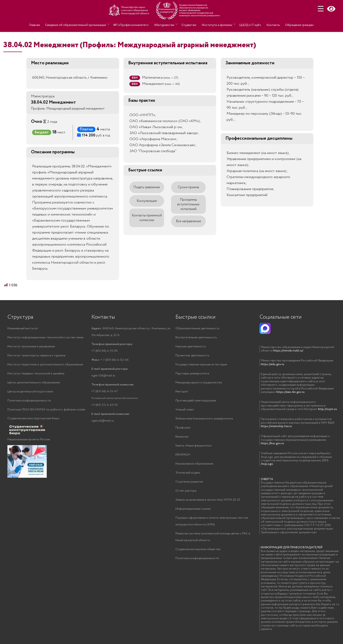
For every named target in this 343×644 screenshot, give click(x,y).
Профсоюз (183, 428)
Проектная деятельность (192, 356)
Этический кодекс (188, 473)
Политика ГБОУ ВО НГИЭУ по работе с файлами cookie (46, 410)
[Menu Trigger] (321, 9)
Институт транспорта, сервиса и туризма (36, 356)
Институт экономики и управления (31, 347)
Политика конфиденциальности (29, 401)
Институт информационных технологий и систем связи (45, 337)
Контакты (271, 24)
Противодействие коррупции (196, 401)
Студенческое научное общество (198, 549)
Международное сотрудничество (199, 383)
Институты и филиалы (216, 24)
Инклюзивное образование (194, 464)
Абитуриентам (165, 24)
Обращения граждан (296, 24)
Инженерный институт (23, 328)
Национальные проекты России (29, 439)
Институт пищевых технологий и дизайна (36, 374)
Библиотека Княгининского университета (204, 419)
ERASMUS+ (183, 455)
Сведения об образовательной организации (78, 24)
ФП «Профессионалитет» (133, 24)
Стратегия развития (189, 482)
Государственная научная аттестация (201, 365)
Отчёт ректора (186, 491)
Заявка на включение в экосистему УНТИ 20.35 (208, 500)
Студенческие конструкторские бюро (33, 418)
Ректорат (182, 392)
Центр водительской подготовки (30, 392)
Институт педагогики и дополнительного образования (45, 365)
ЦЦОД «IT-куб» (249, 24)
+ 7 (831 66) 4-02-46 (110, 360)
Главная (38, 24)
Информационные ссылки (193, 509)
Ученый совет (185, 410)
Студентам (189, 24)
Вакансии (182, 437)
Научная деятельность (191, 347)
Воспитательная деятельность (196, 337)
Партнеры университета (192, 374)
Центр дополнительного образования (34, 383)
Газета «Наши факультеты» (194, 446)
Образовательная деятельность (197, 328)
